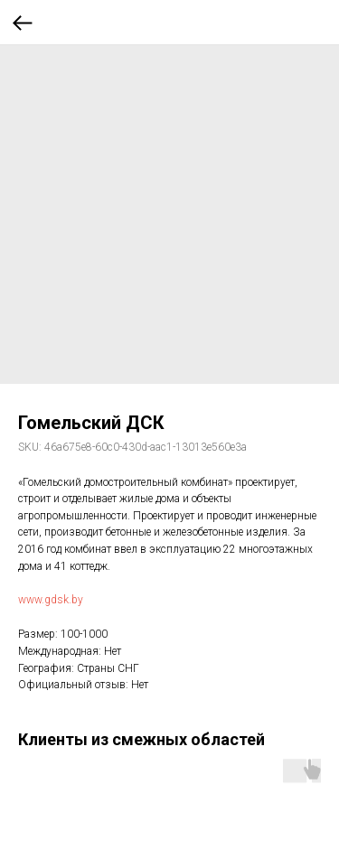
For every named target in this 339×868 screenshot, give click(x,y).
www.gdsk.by (51, 600)
